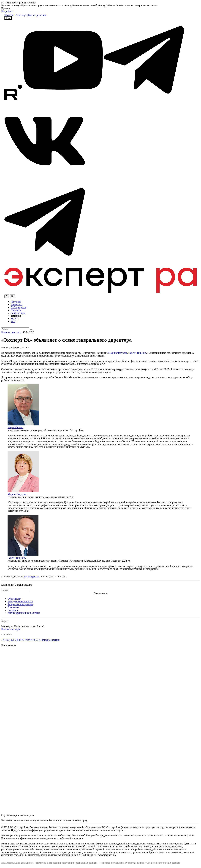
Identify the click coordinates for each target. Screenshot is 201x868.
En (7, 296)
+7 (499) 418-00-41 (32, 640)
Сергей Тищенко (137, 353)
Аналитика (16, 304)
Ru (13, 296)
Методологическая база (20, 602)
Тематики (16, 316)
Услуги (14, 319)
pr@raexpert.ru (31, 577)
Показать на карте (11, 629)
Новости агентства (11, 332)
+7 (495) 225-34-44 (11, 640)
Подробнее (7, 11)
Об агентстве (15, 599)
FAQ (13, 321)
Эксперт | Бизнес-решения (32, 15)
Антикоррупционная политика (24, 613)
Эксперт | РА (11, 15)
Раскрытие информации (20, 604)
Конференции (18, 313)
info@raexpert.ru (51, 640)
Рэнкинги (16, 310)
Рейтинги (16, 302)
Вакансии (13, 610)
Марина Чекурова (118, 353)
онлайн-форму (80, 820)
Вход (8, 18)
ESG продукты (19, 307)
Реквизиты (13, 607)
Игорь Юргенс (15, 427)
